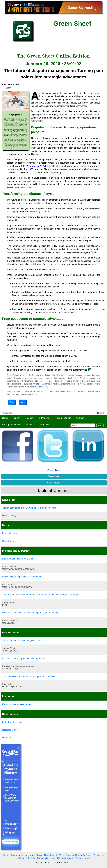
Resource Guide (63, 418)
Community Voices (46, 858)
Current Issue (54, 470)
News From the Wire (54, 855)
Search (100, 425)
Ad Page (80, 418)
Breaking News (73, 855)
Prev (12, 402)
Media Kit (31, 425)
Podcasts (98, 855)
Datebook (30, 418)
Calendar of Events (26, 858)
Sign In (100, 413)
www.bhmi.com (41, 387)
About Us (44, 425)
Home (5, 418)
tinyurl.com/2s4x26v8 (40, 166)
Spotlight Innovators (12, 425)
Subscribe (8, 413)
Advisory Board (82, 858)
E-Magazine (45, 418)
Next (23, 402)
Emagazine (26, 855)
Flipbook (38, 855)
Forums (16, 418)
